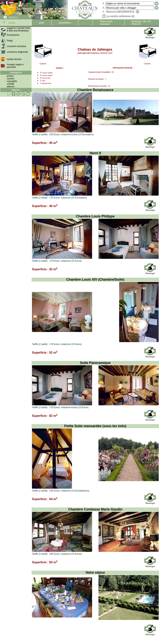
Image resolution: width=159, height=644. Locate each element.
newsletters (65, 23)
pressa (10, 76)
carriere (11, 79)
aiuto (42, 23)
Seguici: (16, 90)
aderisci (11, 87)
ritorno (9, 17)
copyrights (12, 81)
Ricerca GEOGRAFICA (123, 12)
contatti (10, 84)
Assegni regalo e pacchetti (15, 66)
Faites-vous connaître (106, 23)
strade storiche (14, 59)
